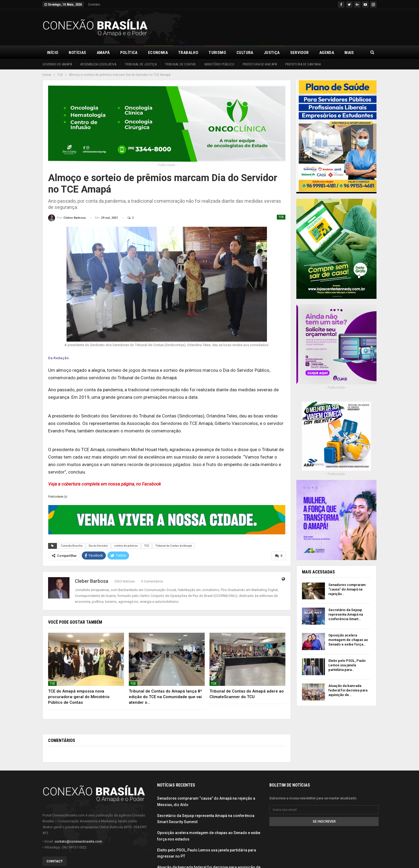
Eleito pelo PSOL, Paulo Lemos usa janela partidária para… (347, 665)
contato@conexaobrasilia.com (78, 841)
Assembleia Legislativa (98, 64)
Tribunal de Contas (180, 64)
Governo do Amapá (57, 64)
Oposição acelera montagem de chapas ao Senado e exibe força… (348, 640)
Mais (349, 53)
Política (129, 53)
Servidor (300, 53)
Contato (94, 4)
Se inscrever (324, 821)
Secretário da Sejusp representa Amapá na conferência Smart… (346, 614)
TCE (281, 217)
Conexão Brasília (72, 546)
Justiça (272, 53)
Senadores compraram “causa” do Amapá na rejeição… (347, 589)
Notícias (77, 53)
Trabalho (188, 53)
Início (53, 53)
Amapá (103, 53)
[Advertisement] (279, 26)
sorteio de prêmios (126, 546)
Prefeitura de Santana (303, 64)
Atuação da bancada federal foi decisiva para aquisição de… (348, 690)
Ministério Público (219, 64)
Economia (158, 53)
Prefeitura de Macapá (260, 64)
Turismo (217, 53)
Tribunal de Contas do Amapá (174, 546)
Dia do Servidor (98, 546)
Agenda (327, 53)
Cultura (245, 53)
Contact (55, 861)
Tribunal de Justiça (141, 64)
